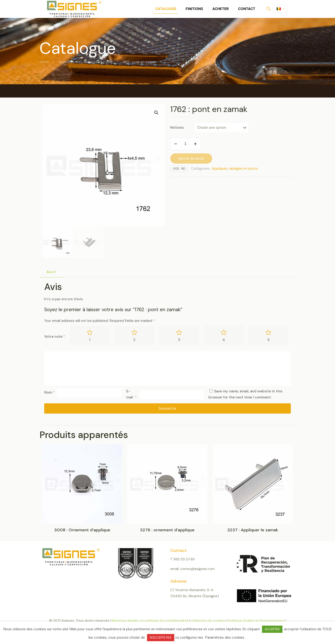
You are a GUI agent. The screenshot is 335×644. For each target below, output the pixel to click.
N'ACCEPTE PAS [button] (161, 638)
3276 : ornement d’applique (167, 530)
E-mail (131, 394)
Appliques (67, 62)
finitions (177, 128)
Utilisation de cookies (208, 621)
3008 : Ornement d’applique (82, 530)
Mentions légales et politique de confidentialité (151, 621)
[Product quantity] (185, 144)
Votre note (55, 337)
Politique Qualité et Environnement (256, 621)
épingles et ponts (98, 62)
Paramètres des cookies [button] (225, 637)
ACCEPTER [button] (272, 629)
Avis (51, 272)
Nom (49, 393)
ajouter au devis (191, 158)
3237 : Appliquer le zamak (253, 530)
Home (44, 62)
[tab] (51, 272)
